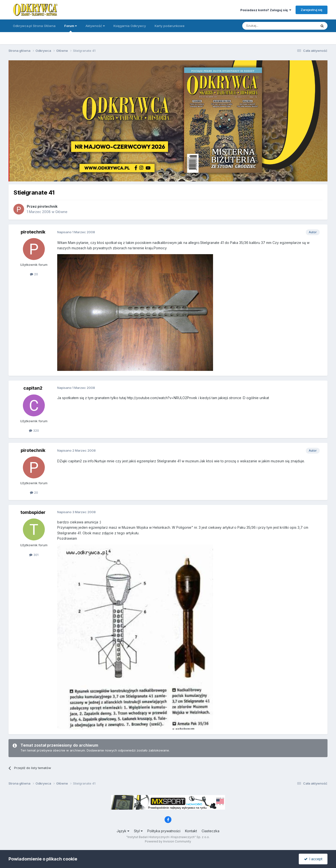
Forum (70, 28)
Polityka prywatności (164, 831)
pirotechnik (47, 206)
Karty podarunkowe (170, 26)
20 (34, 274)
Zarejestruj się (312, 10)
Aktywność (95, 26)
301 (34, 555)
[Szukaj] (267, 26)
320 (34, 430)
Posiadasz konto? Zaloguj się (266, 10)
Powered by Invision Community (168, 841)
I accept (313, 859)
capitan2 (33, 388)
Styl (138, 831)
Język (123, 831)
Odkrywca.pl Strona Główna (34, 26)
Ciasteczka (210, 831)
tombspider (33, 512)
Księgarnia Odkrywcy (130, 26)
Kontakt (191, 831)
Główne (61, 212)
